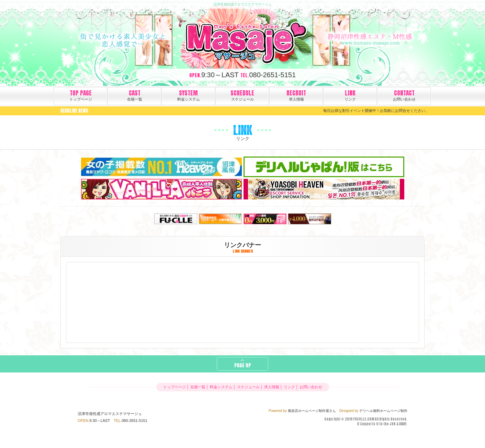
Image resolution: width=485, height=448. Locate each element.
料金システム (189, 95)
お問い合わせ (404, 95)
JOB (393, 424)
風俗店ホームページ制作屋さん (312, 411)
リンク (350, 95)
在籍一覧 (135, 95)
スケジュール (242, 95)
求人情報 (296, 95)
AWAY (403, 424)
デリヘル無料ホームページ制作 (383, 411)
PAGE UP (243, 365)
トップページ (81, 95)
